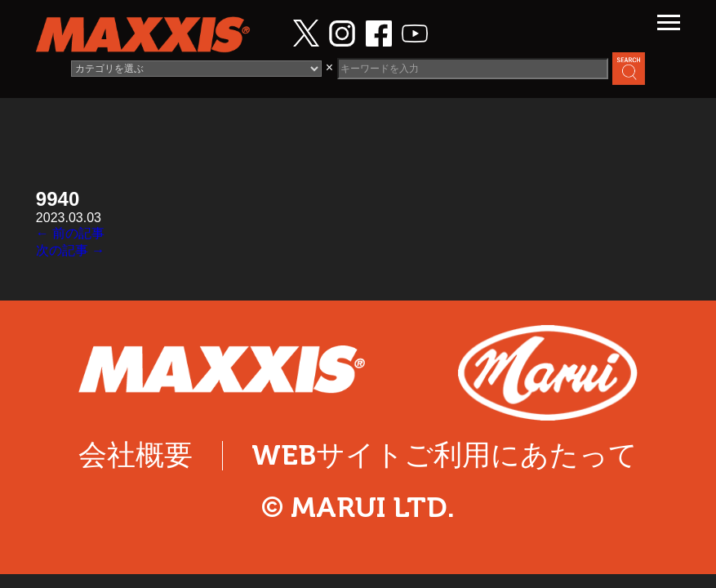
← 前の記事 (70, 233)
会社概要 (136, 455)
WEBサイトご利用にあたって (445, 455)
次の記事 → (70, 250)
